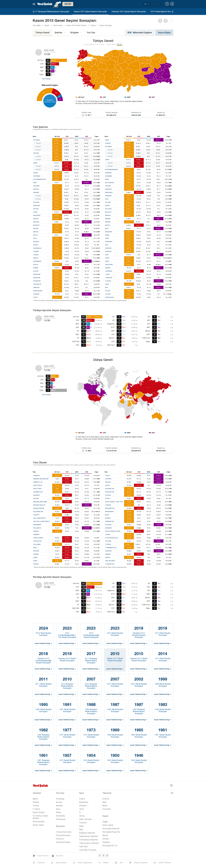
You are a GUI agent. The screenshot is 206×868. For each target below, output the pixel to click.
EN (149, 4)
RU (159, 4)
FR (155, 4)
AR (152, 4)
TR (145, 4)
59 (60, 99)
